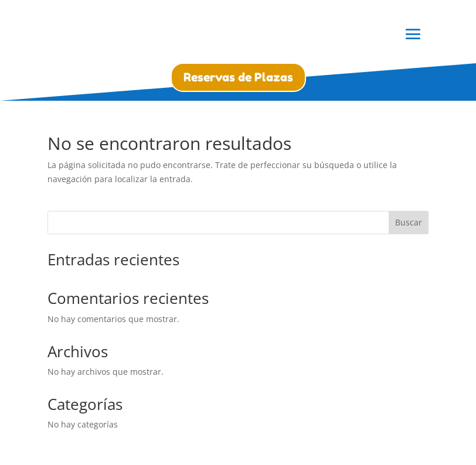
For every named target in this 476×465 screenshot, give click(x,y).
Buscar (409, 222)
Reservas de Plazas (238, 77)
